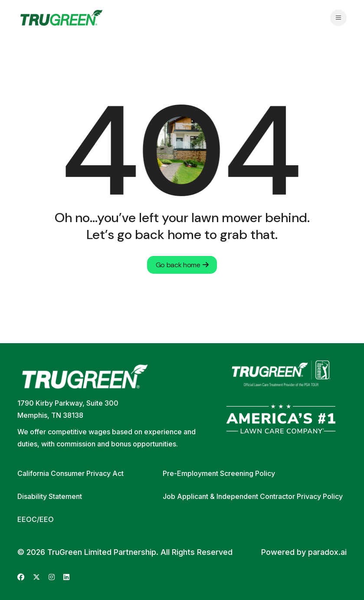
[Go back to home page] (61, 18)
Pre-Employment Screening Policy (219, 473)
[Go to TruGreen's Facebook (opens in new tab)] (21, 577)
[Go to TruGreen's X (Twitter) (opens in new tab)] (36, 577)
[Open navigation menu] (338, 18)
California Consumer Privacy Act (71, 473)
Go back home (182, 265)
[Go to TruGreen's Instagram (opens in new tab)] (52, 577)
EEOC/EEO (36, 519)
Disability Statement (50, 496)
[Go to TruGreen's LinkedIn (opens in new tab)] (66, 577)
